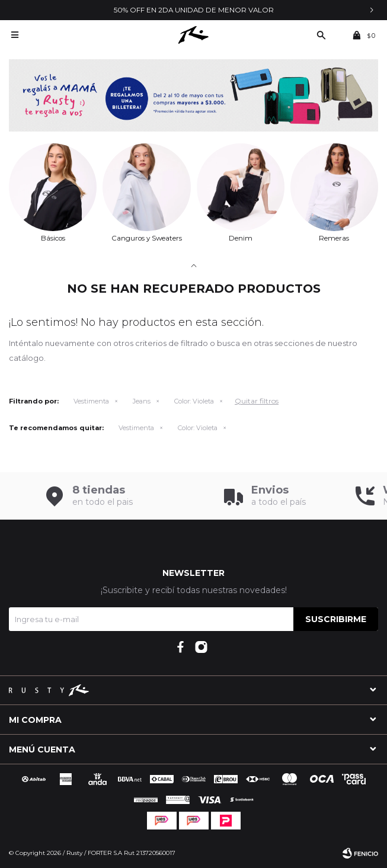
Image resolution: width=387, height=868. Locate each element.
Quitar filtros (257, 401)
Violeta (194, 401)
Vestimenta (91, 401)
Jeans (142, 401)
